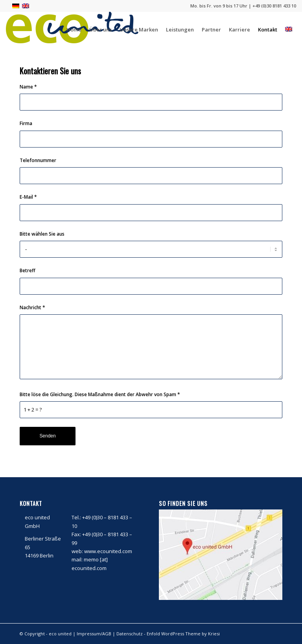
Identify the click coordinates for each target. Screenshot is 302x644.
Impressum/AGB (94, 634)
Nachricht (32, 307)
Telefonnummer (38, 160)
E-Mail (28, 197)
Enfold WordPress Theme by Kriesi (183, 634)
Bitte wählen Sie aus (42, 234)
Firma (26, 123)
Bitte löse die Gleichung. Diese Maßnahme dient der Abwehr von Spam (100, 394)
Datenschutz (130, 634)
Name (28, 87)
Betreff (28, 270)
